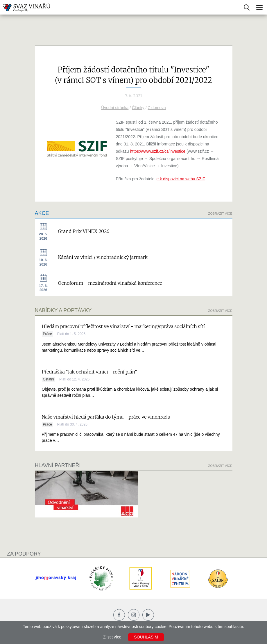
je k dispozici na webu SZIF (180, 179)
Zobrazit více (220, 214)
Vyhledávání (247, 7)
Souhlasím (146, 637)
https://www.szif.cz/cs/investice (158, 151)
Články (138, 108)
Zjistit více (112, 637)
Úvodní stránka (115, 108)
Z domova (157, 108)
